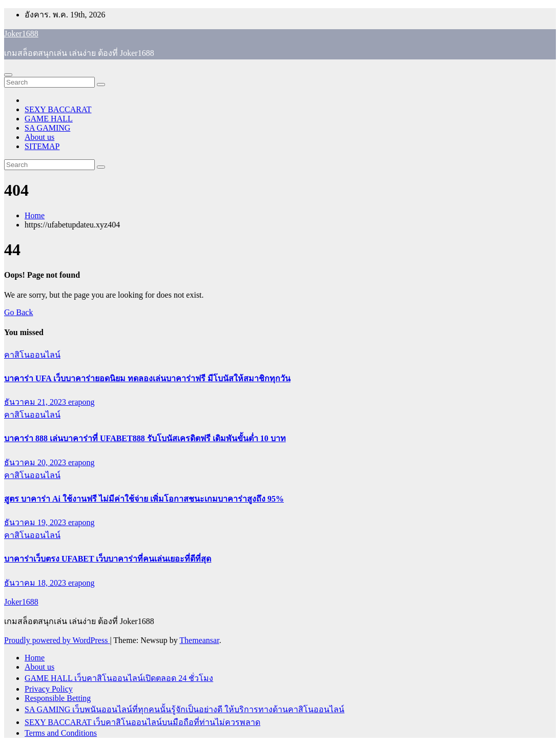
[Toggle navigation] (8, 75)
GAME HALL (49, 119)
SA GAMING (47, 128)
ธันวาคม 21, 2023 (36, 402)
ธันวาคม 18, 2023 (36, 583)
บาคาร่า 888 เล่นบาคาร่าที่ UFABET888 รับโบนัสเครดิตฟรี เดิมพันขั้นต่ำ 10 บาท (145, 438)
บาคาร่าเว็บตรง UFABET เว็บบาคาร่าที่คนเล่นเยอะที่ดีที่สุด (108, 559)
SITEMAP (42, 146)
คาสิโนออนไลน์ (32, 355)
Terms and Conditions (61, 733)
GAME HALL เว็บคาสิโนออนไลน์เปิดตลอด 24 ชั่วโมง (119, 678)
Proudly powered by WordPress (57, 640)
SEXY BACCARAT (58, 109)
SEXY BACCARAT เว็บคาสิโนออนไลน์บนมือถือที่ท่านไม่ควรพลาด (142, 722)
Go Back (18, 312)
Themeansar (199, 640)
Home (35, 215)
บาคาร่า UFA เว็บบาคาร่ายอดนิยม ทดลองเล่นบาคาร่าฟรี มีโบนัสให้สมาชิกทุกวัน (147, 378)
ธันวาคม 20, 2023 (36, 462)
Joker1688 (21, 34)
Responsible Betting (58, 698)
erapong (81, 402)
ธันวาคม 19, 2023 (36, 522)
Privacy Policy (49, 689)
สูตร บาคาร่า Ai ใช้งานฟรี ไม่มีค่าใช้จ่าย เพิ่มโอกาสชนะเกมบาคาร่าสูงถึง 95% (144, 499)
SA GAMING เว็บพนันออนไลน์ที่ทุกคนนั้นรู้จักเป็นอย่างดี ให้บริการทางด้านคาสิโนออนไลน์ (184, 709)
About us (39, 137)
